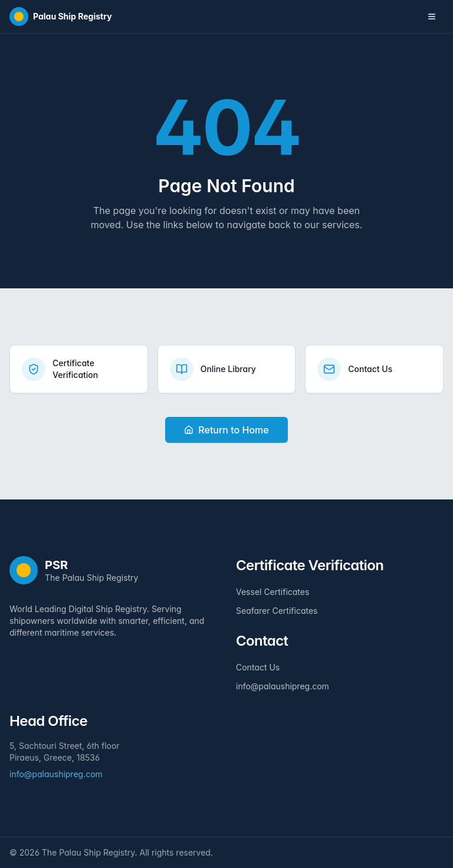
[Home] (61, 17)
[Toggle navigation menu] (432, 17)
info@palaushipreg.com (283, 686)
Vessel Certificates (273, 592)
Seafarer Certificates (277, 611)
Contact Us (258, 667)
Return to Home (226, 430)
